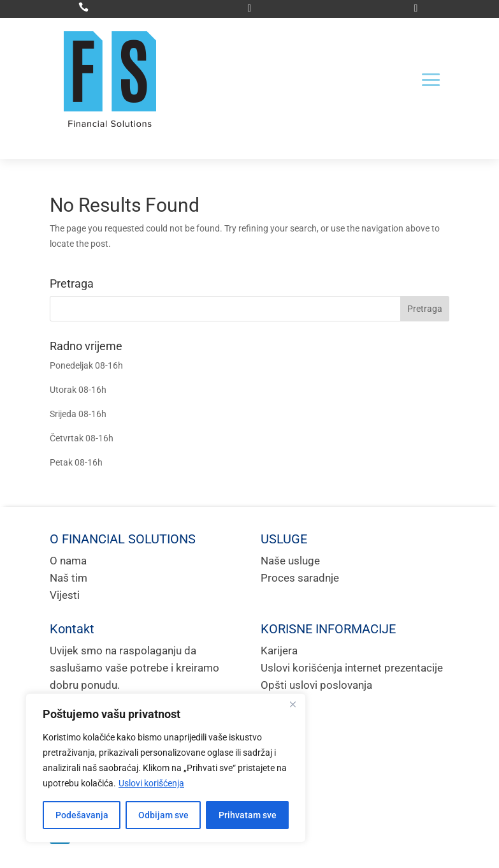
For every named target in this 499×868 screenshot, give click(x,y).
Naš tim (69, 578)
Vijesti (65, 595)
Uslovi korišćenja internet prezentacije (352, 668)
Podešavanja (82, 815)
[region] (166, 768)
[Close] (293, 704)
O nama (68, 561)
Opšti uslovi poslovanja (316, 685)
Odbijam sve (163, 815)
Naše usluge (290, 561)
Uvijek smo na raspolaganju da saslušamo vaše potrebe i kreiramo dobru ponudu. (134, 668)
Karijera (279, 651)
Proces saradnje (300, 578)
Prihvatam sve (248, 815)
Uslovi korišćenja (151, 783)
